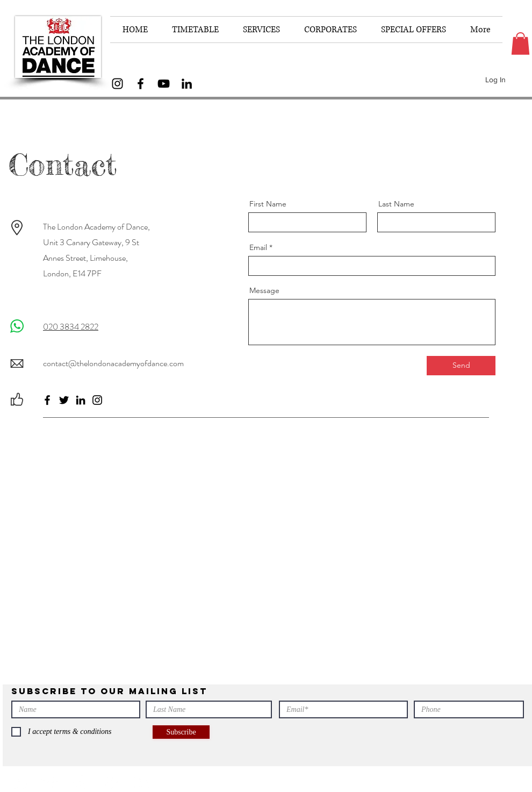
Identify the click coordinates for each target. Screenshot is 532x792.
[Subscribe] (181, 732)
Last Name (396, 204)
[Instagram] (117, 84)
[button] (520, 44)
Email (258, 247)
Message (264, 290)
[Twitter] (64, 400)
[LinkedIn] (187, 84)
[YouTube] (164, 84)
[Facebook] (141, 84)
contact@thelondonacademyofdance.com (113, 363)
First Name (268, 204)
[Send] (461, 366)
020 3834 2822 (71, 327)
